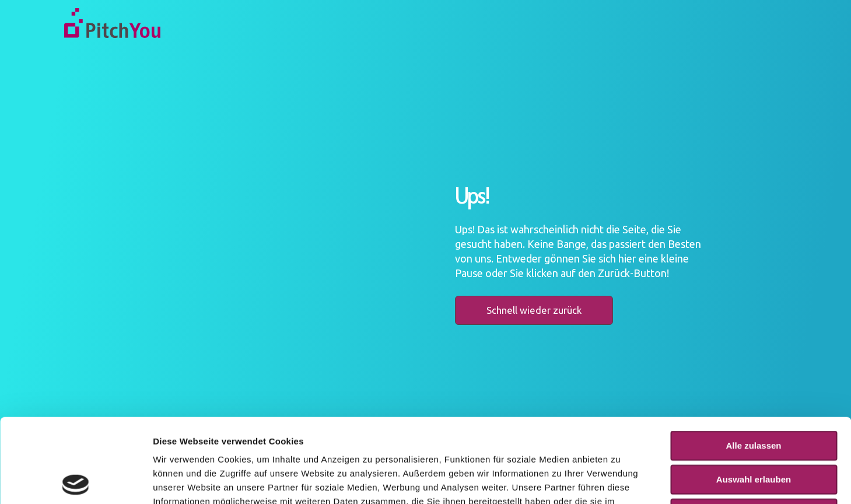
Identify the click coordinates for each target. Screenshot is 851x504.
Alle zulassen (753, 361)
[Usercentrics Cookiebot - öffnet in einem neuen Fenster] (76, 481)
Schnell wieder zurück (534, 310)
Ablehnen (754, 429)
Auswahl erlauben (754, 395)
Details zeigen (620, 481)
